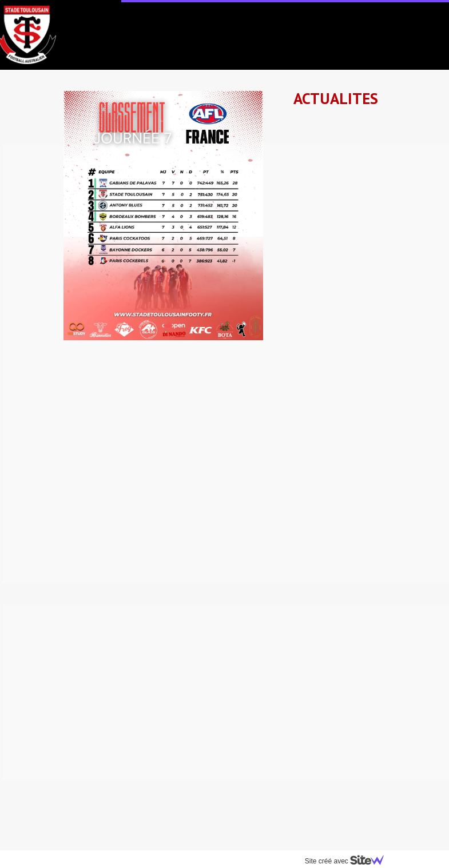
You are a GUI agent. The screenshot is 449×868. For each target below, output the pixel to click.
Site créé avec (347, 861)
